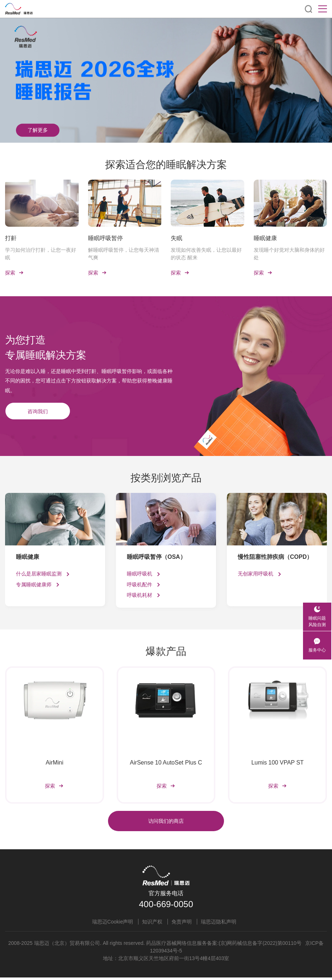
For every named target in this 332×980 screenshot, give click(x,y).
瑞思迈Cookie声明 (113, 924)
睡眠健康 (265, 238)
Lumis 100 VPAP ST (277, 764)
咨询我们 (38, 412)
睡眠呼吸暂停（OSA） (156, 558)
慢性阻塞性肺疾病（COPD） (275, 558)
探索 (14, 274)
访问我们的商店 (166, 824)
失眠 (177, 238)
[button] (155, 133)
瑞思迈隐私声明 (219, 924)
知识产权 (152, 924)
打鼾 (11, 238)
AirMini (55, 764)
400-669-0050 (166, 907)
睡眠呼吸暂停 (105, 238)
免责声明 (182, 924)
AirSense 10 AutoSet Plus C (166, 764)
